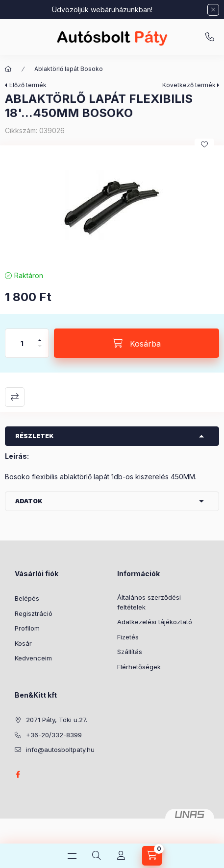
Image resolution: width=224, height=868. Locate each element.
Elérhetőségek (139, 667)
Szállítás (130, 652)
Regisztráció (34, 613)
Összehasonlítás (15, 397)
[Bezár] (213, 10)
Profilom (27, 628)
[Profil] (121, 856)
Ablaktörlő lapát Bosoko (69, 69)
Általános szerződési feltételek (149, 602)
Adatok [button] (29, 501)
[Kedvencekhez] (204, 144)
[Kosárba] (137, 343)
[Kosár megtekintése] (152, 856)
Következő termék (189, 85)
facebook (18, 774)
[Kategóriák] (72, 856)
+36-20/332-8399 (210, 37)
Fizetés (128, 637)
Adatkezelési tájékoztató (155, 622)
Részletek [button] (35, 436)
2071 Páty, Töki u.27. (57, 720)
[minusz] (40, 350)
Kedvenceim (33, 658)
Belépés (27, 598)
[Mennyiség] (22, 343)
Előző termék (28, 85)
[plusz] (40, 336)
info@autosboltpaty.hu (60, 750)
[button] (112, 205)
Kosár (23, 643)
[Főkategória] (8, 69)
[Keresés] (97, 856)
